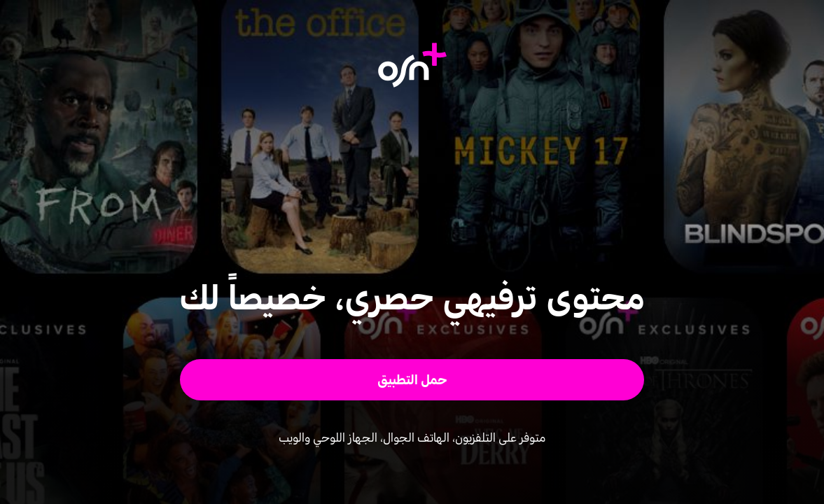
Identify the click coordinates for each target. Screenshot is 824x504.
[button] (412, 380)
